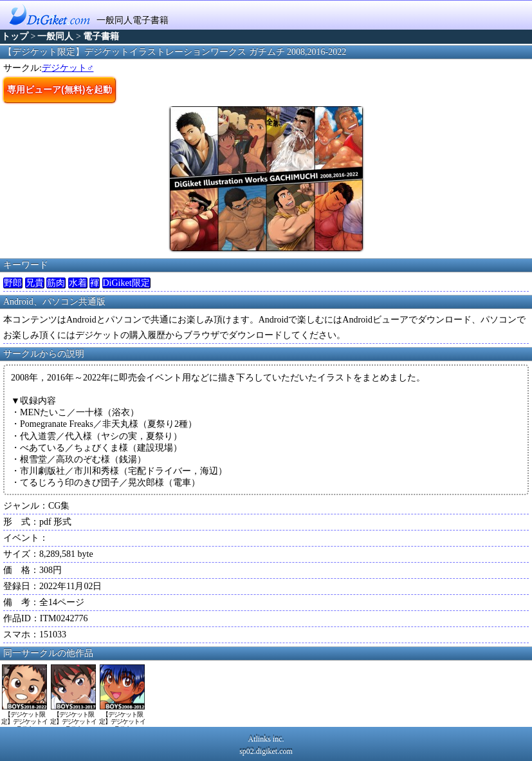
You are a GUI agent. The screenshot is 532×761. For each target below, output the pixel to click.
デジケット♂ (68, 68)
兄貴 (35, 283)
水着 (78, 283)
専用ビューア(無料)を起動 (60, 89)
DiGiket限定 (126, 283)
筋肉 (56, 283)
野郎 (13, 283)
